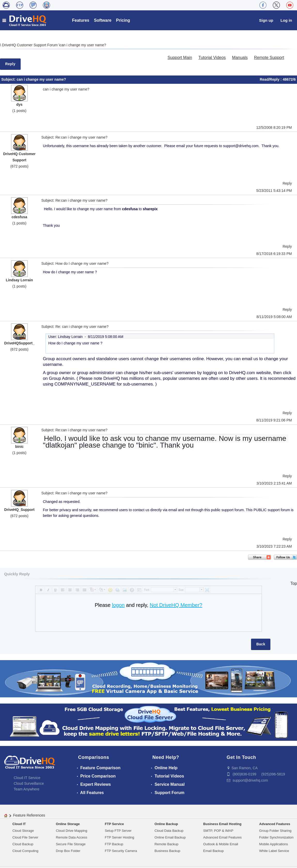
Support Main (180, 58)
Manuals (240, 58)
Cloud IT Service (27, 778)
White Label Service (274, 851)
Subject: (9, 79)
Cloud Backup (23, 844)
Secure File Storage (71, 844)
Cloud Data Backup (169, 831)
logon (118, 605)
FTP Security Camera (121, 851)
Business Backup (167, 851)
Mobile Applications (274, 844)
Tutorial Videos (212, 58)
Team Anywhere (27, 789)
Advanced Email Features (222, 837)
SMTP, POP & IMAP (218, 831)
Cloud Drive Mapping (71, 831)
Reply (10, 64)
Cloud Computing (25, 851)
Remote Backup (166, 844)
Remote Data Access (71, 837)
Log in (286, 20)
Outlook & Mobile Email (221, 844)
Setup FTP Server (118, 831)
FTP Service (114, 824)
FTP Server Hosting (120, 837)
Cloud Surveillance (29, 783)
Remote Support (269, 58)
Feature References (29, 815)
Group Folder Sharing (275, 831)
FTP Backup (114, 844)
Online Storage (68, 824)
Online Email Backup (170, 837)
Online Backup (166, 824)
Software (103, 20)
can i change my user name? (83, 45)
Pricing (123, 20)
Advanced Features (275, 824)
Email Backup (213, 851)
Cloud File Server (25, 837)
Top (294, 583)
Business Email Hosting (222, 824)
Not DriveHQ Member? (176, 605)
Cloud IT (19, 824)
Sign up (266, 20)
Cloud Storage (23, 831)
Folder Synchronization (276, 837)
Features (81, 20)
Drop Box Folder (68, 851)
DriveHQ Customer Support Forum (30, 45)
